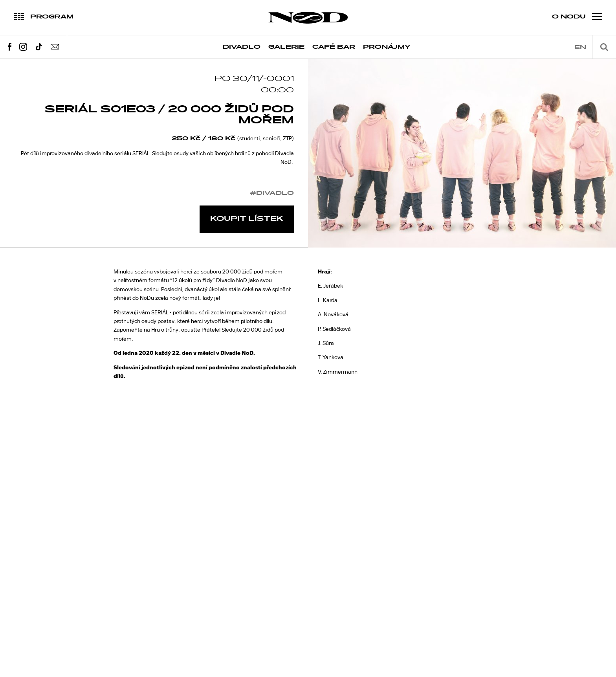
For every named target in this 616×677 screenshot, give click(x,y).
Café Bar (334, 47)
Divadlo (242, 47)
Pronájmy (387, 47)
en (580, 47)
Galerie (286, 47)
